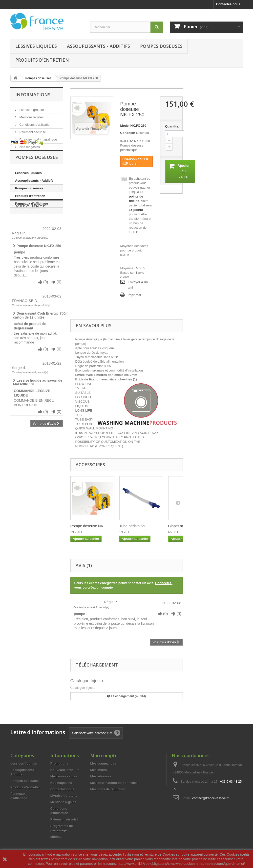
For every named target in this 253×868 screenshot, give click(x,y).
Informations (33, 95)
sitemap (56, 837)
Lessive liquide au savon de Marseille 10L (38, 415)
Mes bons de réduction (108, 789)
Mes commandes (103, 763)
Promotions (59, 763)
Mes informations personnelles (114, 783)
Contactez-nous (228, 4)
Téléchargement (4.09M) (127, 696)
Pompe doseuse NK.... (89, 526)
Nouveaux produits (65, 770)
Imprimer (135, 295)
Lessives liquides (36, 46)
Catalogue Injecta (87, 681)
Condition (128, 133)
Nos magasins (29, 145)
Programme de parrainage (38, 137)
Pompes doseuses (161, 46)
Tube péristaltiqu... (135, 526)
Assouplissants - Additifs (98, 46)
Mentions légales (31, 115)
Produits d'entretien (42, 60)
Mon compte (104, 755)
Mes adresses (101, 776)
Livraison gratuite (31, 108)
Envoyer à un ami (138, 285)
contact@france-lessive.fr (210, 798)
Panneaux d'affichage (32, 220)
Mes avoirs (98, 770)
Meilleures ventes (64, 776)
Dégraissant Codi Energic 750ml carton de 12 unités (41, 348)
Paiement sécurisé (32, 130)
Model (125, 126)
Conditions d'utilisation (35, 123)
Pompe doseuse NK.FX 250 (37, 278)
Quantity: (171, 126)
